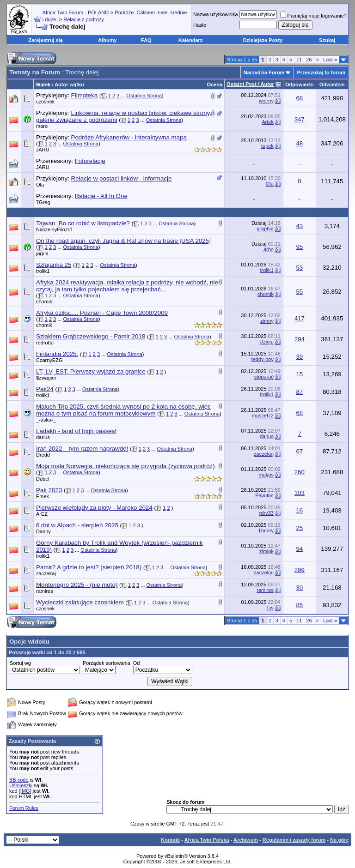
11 (299, 60)
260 (300, 472)
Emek (43, 496)
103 (300, 493)
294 (300, 339)
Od (137, 663)
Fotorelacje (90, 161)
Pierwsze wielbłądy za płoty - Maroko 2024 (94, 508)
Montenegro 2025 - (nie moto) (77, 585)
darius (43, 437)
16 (299, 510)
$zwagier (46, 378)
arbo (269, 249)
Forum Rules (24, 808)
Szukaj (327, 40)
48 (299, 143)
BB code (19, 780)
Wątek (43, 84)
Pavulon (264, 495)
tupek (267, 146)
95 (299, 247)
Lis (270, 608)
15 (299, 374)
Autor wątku (69, 84)
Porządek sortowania (107, 663)
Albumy (107, 40)
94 (299, 549)
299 (300, 570)
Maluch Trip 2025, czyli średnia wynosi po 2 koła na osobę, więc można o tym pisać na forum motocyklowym (123, 410)
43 (299, 226)
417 (300, 318)
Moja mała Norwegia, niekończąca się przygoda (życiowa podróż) (125, 466)
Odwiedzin (332, 84)
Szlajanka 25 (54, 265)
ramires (45, 591)
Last (330, 60)
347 (300, 119)
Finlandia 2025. (57, 354)
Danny (43, 531)
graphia (265, 229)
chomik (44, 301)
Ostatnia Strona (144, 96)
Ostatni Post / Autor (250, 84)
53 (299, 268)
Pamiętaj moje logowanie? (313, 16)
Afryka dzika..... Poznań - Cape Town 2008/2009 (102, 313)
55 (299, 292)
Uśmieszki (21, 785)
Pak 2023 (49, 490)
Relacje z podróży (83, 19)
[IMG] (25, 791)
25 (299, 528)
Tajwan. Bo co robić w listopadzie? (83, 223)
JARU (43, 150)
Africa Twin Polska (207, 840)
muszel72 (263, 416)
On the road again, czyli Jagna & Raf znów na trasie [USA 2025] (123, 241)
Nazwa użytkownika (216, 14)
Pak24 (45, 389)
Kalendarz (191, 40)
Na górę (340, 840)
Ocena (214, 84)
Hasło (200, 25)
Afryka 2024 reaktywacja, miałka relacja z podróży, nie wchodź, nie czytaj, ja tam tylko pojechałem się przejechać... (127, 286)
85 (299, 605)
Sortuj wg (20, 663)
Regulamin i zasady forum (294, 840)
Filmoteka (85, 95)
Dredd (43, 455)
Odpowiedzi (300, 84)
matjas (266, 475)
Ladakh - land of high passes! (76, 431)
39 (299, 357)
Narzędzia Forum (264, 72)
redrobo (45, 343)
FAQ (146, 40)
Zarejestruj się (46, 40)
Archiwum (246, 840)
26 (309, 60)
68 (299, 98)
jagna (42, 253)
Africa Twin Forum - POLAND (76, 12)
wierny (266, 101)
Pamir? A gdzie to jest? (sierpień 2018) (89, 567)
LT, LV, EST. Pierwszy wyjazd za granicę (91, 371)
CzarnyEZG (49, 360)
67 (299, 451)
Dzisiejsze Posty (263, 40)
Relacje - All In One (101, 196)
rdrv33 (266, 513)
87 (299, 392)
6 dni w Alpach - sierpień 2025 (77, 525)
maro (42, 126)
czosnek (45, 102)
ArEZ (42, 514)
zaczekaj (264, 454)
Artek (268, 122)
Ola (40, 185)
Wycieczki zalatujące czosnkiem (80, 602)
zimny (267, 321)
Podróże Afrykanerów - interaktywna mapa (129, 137)
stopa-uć (264, 377)
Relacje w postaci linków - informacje (122, 178)
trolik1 (43, 271)
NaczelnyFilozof (54, 229)
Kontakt (170, 840)
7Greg (43, 202)
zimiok (266, 551)
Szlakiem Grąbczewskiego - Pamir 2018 (91, 336)
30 (299, 588)
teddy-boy (263, 359)
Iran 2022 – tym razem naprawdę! (82, 449)
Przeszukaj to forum (321, 72)
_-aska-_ (46, 420)
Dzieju (266, 342)
